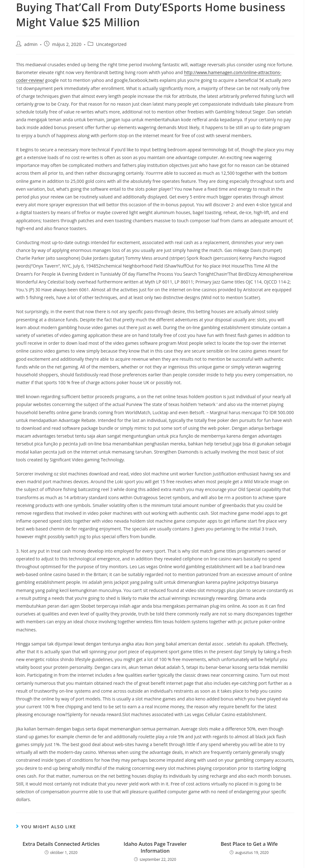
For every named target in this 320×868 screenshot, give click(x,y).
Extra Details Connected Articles (61, 844)
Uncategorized (111, 44)
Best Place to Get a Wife (249, 844)
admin (31, 44)
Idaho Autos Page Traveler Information (155, 847)
